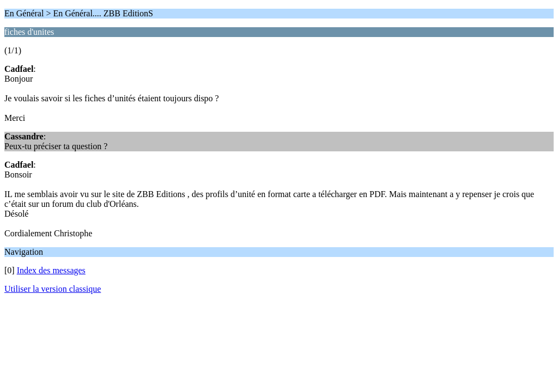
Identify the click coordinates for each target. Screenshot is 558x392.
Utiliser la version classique (53, 289)
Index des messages (51, 270)
